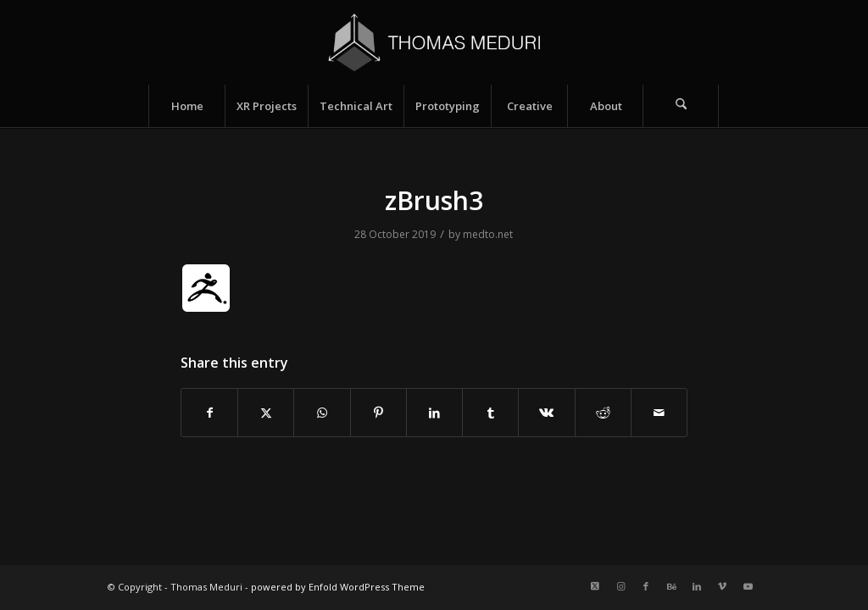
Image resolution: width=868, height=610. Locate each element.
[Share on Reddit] (603, 413)
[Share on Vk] (546, 413)
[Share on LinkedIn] (434, 413)
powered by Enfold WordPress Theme (338, 587)
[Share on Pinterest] (378, 413)
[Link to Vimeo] (722, 586)
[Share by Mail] (659, 413)
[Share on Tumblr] (490, 413)
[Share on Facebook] (209, 413)
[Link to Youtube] (748, 586)
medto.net (488, 234)
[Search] (681, 106)
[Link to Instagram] (620, 586)
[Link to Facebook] (646, 586)
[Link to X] (595, 586)
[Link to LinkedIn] (697, 586)
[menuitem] (186, 106)
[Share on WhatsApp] (322, 413)
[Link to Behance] (671, 586)
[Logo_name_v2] (434, 42)
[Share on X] (266, 413)
